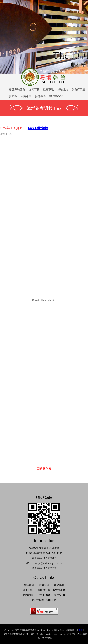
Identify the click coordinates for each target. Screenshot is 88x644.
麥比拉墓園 (38, 600)
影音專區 (40, 96)
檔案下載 (48, 89)
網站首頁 (29, 585)
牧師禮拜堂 (44, 590)
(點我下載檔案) (37, 128)
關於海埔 (59, 585)
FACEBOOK (56, 96)
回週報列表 (44, 469)
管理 (80, 630)
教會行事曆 (78, 89)
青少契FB (59, 595)
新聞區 (13, 96)
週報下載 (34, 89)
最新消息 (44, 585)
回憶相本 (26, 96)
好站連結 (63, 89)
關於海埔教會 (17, 89)
